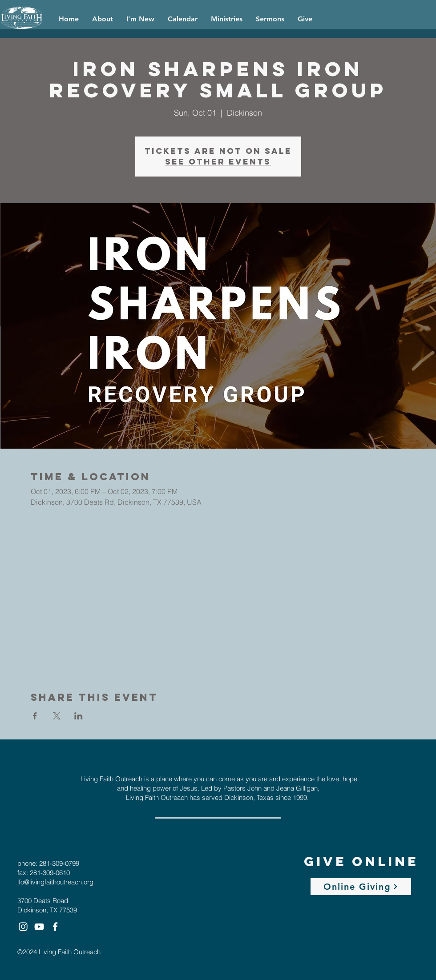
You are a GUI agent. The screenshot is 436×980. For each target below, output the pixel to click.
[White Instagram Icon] (23, 927)
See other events (218, 162)
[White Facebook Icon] (55, 927)
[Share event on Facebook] (35, 716)
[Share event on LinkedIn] (79, 716)
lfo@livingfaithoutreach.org (55, 882)
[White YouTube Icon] (39, 927)
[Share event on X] (57, 716)
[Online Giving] (361, 887)
